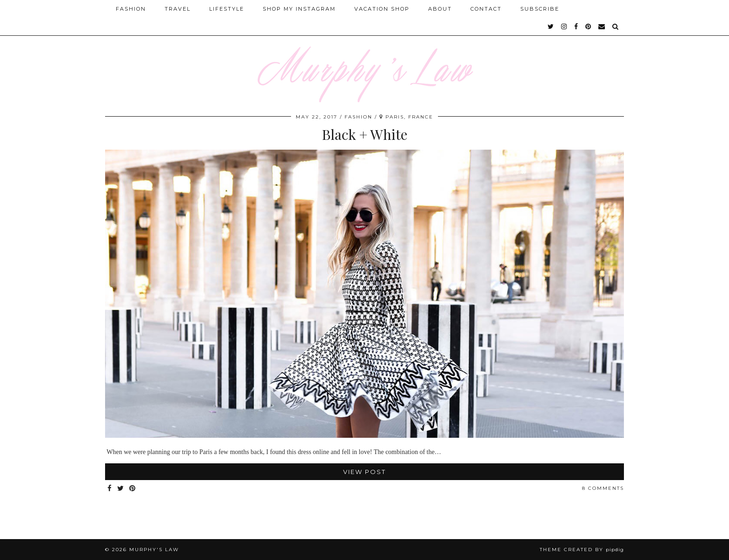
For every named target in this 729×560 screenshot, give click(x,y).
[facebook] (577, 26)
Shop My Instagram (299, 9)
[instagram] (564, 26)
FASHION (358, 117)
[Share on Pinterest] (133, 489)
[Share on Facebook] (110, 489)
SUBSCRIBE (540, 9)
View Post (364, 472)
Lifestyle (227, 9)
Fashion (131, 9)
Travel (178, 9)
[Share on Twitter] (121, 489)
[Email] (602, 26)
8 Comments (603, 488)
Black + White (364, 134)
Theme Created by (582, 550)
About (440, 9)
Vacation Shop (382, 9)
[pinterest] (589, 26)
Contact (486, 9)
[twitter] (551, 26)
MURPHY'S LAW (154, 550)
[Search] (616, 26)
